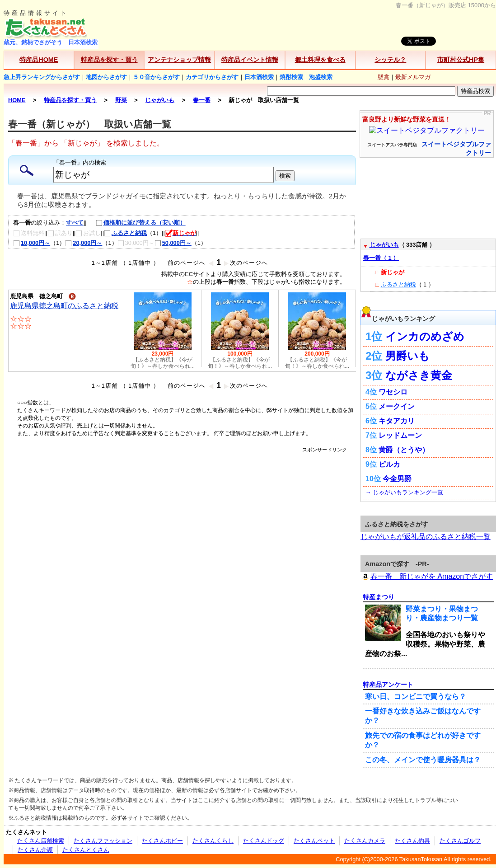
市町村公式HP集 (461, 60)
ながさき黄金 (419, 375)
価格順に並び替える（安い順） (136, 223)
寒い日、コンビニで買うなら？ (416, 697)
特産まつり (379, 597)
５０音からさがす (156, 77)
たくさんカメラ (365, 841)
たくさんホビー (162, 841)
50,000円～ (173, 243)
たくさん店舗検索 (41, 841)
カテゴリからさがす (212, 77)
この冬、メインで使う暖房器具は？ (423, 760)
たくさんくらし (213, 841)
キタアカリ (397, 421)
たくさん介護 (35, 850)
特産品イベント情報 (250, 60)
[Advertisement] (85, 538)
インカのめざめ (425, 336)
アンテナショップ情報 (179, 60)
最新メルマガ (413, 77)
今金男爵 (397, 479)
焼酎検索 (291, 77)
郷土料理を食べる (320, 60)
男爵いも (407, 356)
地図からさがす (106, 77)
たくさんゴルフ (460, 841)
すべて (75, 223)
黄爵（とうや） (404, 450)
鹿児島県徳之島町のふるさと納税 (64, 306)
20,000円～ (84, 243)
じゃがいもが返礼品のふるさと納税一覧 (426, 537)
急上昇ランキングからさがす (42, 77)
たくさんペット (314, 841)
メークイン (397, 406)
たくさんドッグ (264, 841)
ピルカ (389, 464)
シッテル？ (390, 60)
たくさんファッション (103, 841)
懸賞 (384, 77)
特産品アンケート (388, 685)
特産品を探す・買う (109, 60)
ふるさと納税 (125, 233)
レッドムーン (400, 435)
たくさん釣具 (412, 841)
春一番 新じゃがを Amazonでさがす (427, 576)
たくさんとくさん (86, 850)
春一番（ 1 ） (381, 258)
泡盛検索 (321, 77)
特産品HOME (39, 60)
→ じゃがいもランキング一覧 (404, 492)
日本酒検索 (259, 77)
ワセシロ (393, 392)
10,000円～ (32, 243)
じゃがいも (384, 245)
